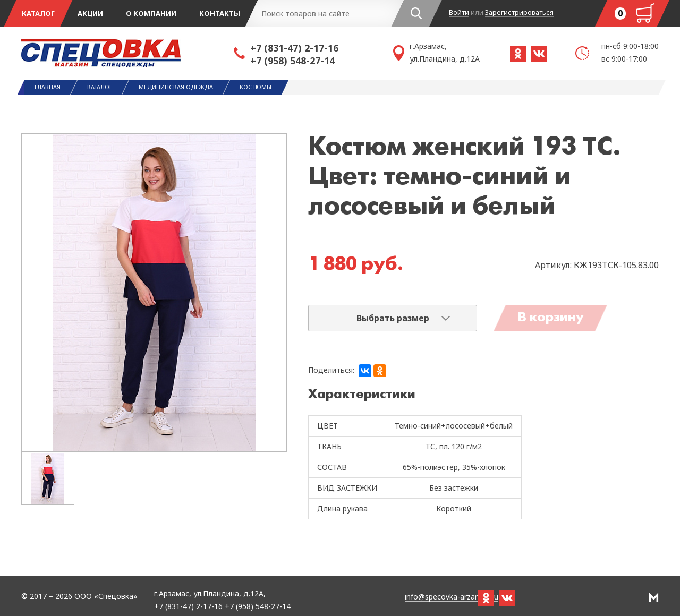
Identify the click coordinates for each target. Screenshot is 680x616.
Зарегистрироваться (519, 13)
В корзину (551, 318)
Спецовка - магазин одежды (127, 53)
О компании (151, 13)
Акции (90, 13)
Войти (459, 13)
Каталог (38, 13)
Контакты (220, 13)
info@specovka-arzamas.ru (452, 597)
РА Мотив (654, 597)
